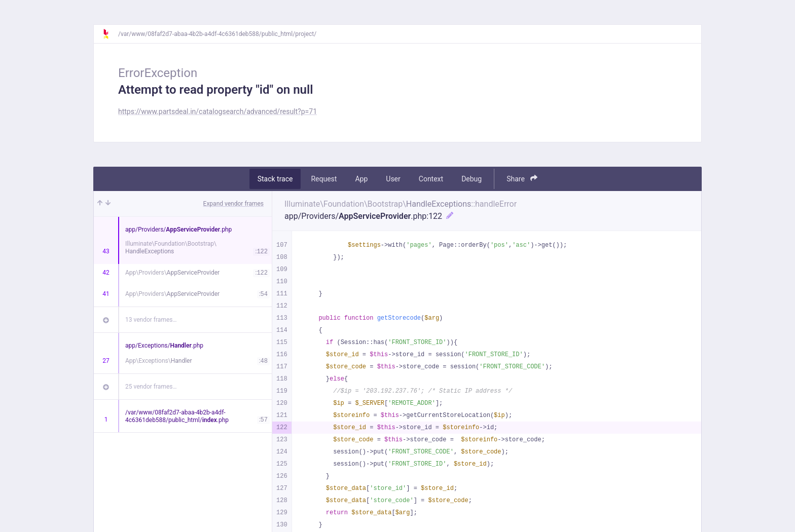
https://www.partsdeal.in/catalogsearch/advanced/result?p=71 (218, 111)
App (361, 179)
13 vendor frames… (151, 320)
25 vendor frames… (151, 387)
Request (324, 179)
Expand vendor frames (233, 204)
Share (522, 179)
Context (431, 179)
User (393, 179)
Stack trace (275, 179)
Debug (472, 179)
